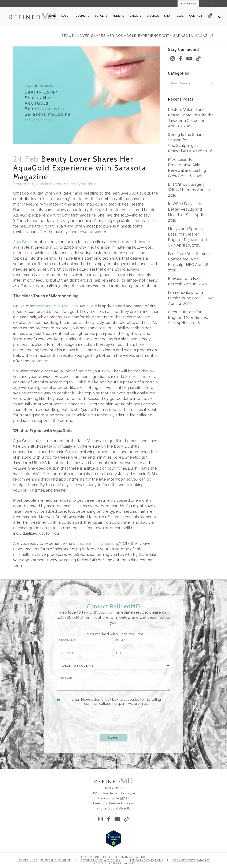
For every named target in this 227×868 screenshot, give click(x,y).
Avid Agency (138, 857)
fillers (142, 377)
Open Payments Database (191, 860)
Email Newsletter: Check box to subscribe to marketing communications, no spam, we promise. (116, 702)
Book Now (188, 3)
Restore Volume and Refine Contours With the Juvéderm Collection (191, 115)
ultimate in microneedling (96, 543)
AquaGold (22, 242)
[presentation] (113, 719)
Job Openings (27, 860)
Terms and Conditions (146, 860)
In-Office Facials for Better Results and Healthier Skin (185, 209)
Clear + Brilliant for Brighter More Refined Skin (188, 317)
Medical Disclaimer (56, 860)
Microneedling (62, 184)
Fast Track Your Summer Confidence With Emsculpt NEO (190, 259)
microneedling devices (57, 306)
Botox (130, 377)
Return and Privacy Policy (100, 860)
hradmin (89, 184)
